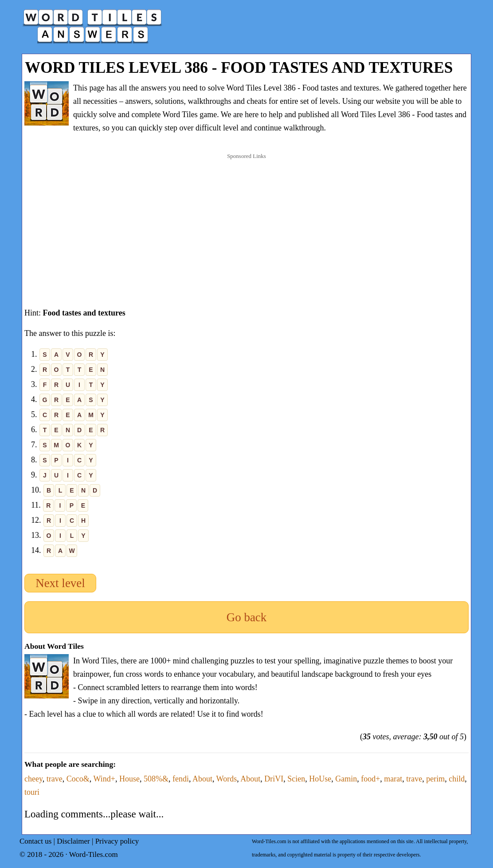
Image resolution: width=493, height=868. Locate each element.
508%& (156, 779)
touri (32, 792)
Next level (60, 583)
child (457, 779)
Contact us (35, 841)
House (129, 779)
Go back (247, 617)
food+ (370, 779)
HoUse (320, 779)
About (202, 779)
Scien (296, 779)
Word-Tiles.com (94, 854)
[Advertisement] (246, 221)
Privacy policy (117, 841)
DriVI (274, 779)
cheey (33, 779)
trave (55, 779)
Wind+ (104, 779)
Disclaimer (73, 841)
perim (435, 779)
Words (227, 779)
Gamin (346, 779)
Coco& (78, 779)
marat (393, 779)
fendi (181, 779)
